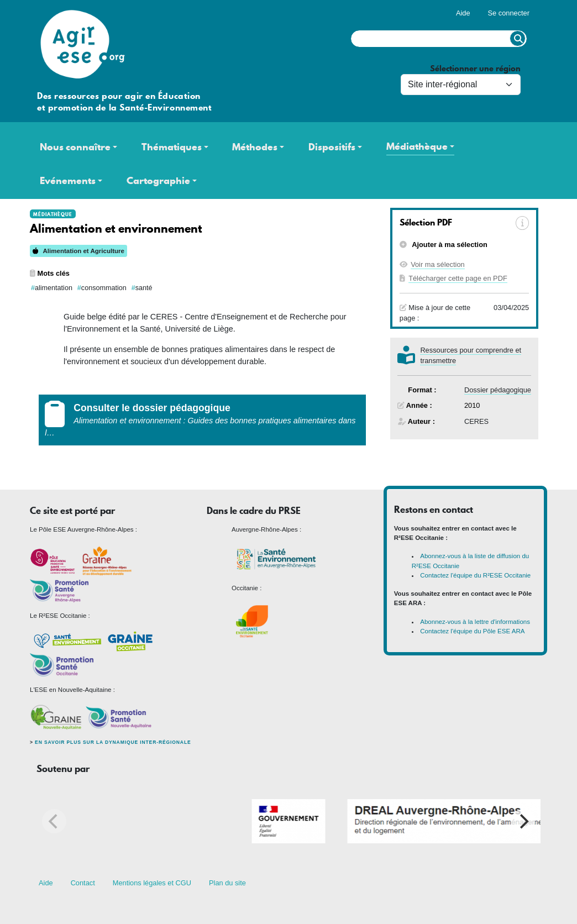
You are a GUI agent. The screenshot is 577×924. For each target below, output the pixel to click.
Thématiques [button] (172, 147)
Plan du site (227, 883)
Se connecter (509, 13)
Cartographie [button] (158, 181)
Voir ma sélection (437, 264)
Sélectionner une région (475, 69)
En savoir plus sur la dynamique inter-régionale (113, 742)
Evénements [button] (68, 181)
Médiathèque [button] (417, 146)
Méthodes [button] (255, 147)
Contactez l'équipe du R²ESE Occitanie (475, 575)
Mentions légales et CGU (152, 883)
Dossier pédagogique (498, 390)
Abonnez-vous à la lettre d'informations (475, 622)
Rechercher (518, 38)
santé (144, 288)
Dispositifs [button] (332, 147)
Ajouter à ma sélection (449, 245)
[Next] (523, 821)
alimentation (54, 288)
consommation (104, 288)
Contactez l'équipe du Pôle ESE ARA (472, 631)
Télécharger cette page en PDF (458, 278)
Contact (83, 883)
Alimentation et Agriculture (78, 251)
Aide (463, 13)
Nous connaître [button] (75, 147)
